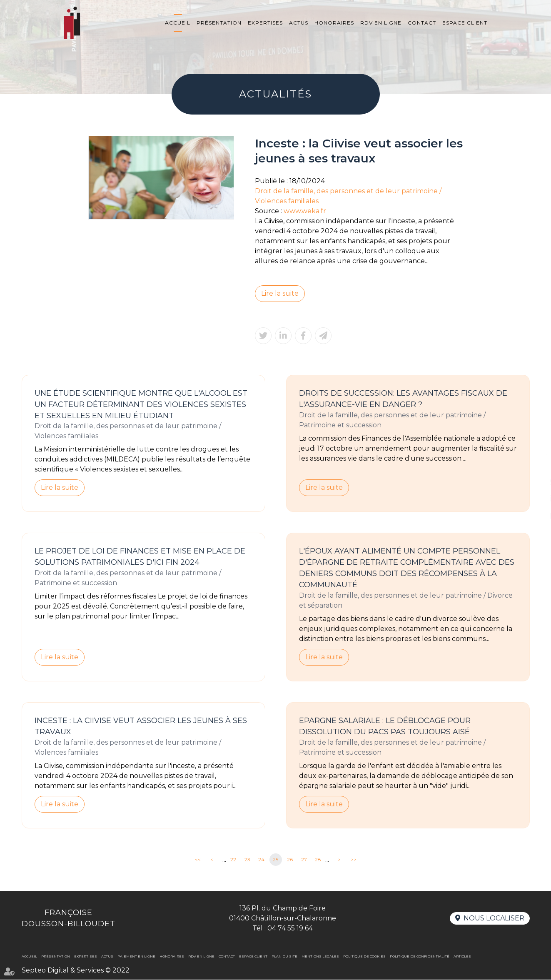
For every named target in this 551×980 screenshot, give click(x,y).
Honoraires (334, 23)
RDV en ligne (534, 515)
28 (318, 860)
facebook (534, 465)
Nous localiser (494, 919)
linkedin (534, 499)
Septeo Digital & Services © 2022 (76, 971)
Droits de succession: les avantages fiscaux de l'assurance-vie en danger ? (403, 399)
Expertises (265, 23)
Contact (422, 23)
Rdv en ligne (381, 23)
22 (233, 860)
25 (275, 860)
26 (290, 860)
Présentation (219, 23)
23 (247, 860)
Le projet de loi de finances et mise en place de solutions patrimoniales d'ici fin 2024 (140, 557)
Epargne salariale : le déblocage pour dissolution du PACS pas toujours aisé (385, 727)
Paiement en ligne (136, 957)
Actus (299, 23)
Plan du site (284, 957)
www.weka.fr (305, 211)
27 (304, 860)
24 (261, 860)
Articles (462, 957)
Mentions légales (320, 957)
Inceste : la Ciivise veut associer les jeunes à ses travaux (141, 727)
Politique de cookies (364, 957)
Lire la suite (280, 293)
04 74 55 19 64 (290, 929)
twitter (534, 482)
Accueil (178, 23)
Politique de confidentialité (420, 957)
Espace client (465, 23)
